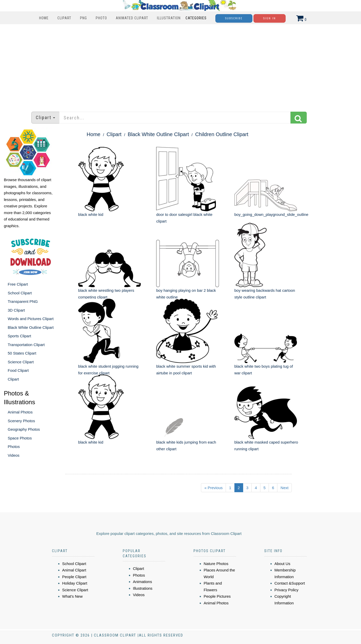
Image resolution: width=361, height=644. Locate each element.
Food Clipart (18, 370)
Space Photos (20, 438)
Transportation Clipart (26, 345)
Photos (14, 447)
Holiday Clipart (75, 583)
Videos (14, 455)
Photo (101, 18)
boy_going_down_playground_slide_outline (271, 214)
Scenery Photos (21, 421)
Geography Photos (24, 429)
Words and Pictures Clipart (31, 319)
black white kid (91, 214)
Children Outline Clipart (222, 134)
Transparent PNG (23, 301)
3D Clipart (16, 310)
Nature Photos (216, 564)
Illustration (169, 18)
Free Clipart (18, 284)
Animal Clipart (74, 570)
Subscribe (234, 18)
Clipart (64, 18)
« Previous (213, 488)
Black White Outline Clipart (31, 327)
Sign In (270, 18)
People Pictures (217, 596)
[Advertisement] (181, 65)
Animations (143, 582)
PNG (83, 18)
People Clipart (74, 577)
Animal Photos (20, 412)
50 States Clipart (22, 353)
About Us (283, 564)
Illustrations (143, 588)
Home (44, 18)
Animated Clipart (132, 18)
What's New (73, 596)
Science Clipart (21, 362)
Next (284, 488)
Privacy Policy (287, 590)
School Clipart (20, 293)
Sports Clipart (19, 336)
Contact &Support (290, 583)
